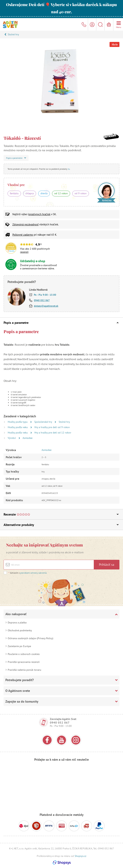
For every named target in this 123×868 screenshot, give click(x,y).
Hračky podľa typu (18, 422)
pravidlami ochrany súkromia (33, 573)
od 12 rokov (61, 193)
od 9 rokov (81, 193)
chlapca (30, 193)
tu (69, 169)
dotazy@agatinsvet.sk (46, 306)
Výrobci (12, 438)
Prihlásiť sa (107, 565)
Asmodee (28, 438)
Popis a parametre (61, 323)
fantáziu (14, 193)
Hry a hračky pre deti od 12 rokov (53, 433)
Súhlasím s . (28, 573)
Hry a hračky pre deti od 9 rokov (52, 427)
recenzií (24, 252)
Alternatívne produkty (61, 525)
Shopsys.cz (80, 856)
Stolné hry (13, 34)
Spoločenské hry (43, 422)
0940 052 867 (42, 300)
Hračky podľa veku (18, 427)
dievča (44, 193)
